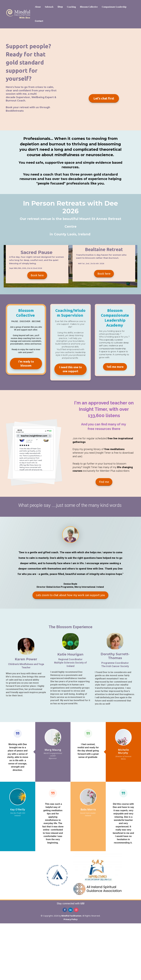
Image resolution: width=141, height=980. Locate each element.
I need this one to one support (70, 369)
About (38, 7)
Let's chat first (104, 98)
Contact (39, 21)
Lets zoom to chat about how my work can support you (70, 595)
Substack (49, 7)
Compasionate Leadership (114, 7)
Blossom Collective (89, 7)
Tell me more (115, 367)
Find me (104, 482)
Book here (37, 275)
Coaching (71, 7)
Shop (60, 7)
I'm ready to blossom (26, 364)
